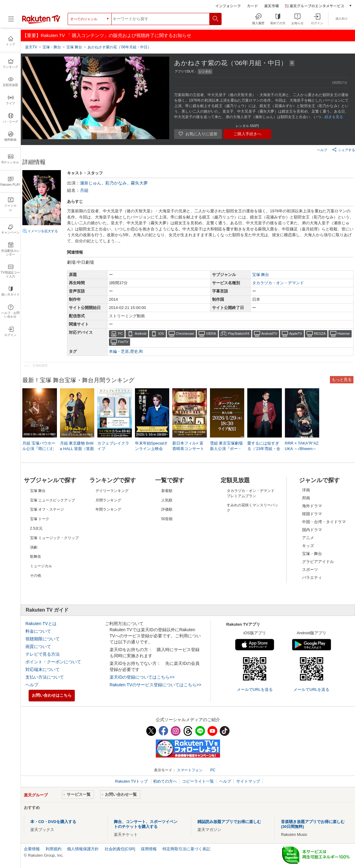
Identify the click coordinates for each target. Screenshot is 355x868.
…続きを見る (332, 117)
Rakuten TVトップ (132, 781)
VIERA (211, 333)
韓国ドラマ (312, 514)
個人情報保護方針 (83, 849)
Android (140, 333)
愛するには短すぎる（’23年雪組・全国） (264, 449)
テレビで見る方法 (43, 654)
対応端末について (43, 669)
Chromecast (185, 333)
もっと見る (342, 380)
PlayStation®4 (239, 333)
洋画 (306, 490)
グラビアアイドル (318, 562)
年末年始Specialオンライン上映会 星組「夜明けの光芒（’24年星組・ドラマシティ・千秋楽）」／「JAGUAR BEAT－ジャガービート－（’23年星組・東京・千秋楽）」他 (152, 449)
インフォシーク (228, 6)
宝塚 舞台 (261, 275)
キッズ (308, 546)
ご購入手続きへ (247, 134)
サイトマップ (248, 781)
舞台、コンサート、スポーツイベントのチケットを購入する (146, 824)
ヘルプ (322, 150)
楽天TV (31, 47)
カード (252, 6)
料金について (38, 631)
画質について (38, 646)
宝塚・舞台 (312, 554)
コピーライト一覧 (198, 781)
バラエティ (312, 577)
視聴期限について (43, 639)
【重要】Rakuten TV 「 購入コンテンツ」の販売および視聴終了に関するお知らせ (107, 35)
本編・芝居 (119, 351)
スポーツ (310, 570)
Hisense (344, 333)
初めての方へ (165, 781)
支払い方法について (45, 677)
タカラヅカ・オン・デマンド (278, 283)
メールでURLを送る (255, 689)
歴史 (134, 351)
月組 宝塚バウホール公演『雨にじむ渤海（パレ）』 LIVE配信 (39, 449)
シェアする (344, 150)
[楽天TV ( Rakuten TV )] (41, 21)
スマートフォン (190, 770)
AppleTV (296, 333)
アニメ (308, 538)
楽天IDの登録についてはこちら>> (142, 677)
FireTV (123, 342)
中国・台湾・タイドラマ (324, 522)
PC (120, 333)
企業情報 (32, 849)
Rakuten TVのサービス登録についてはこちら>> (155, 685)
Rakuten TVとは (41, 624)
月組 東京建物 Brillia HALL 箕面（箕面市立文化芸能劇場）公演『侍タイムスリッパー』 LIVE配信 (77, 449)
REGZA (320, 333)
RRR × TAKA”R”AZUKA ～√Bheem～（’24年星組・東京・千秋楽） (302, 449)
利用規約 (54, 849)
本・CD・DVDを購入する (53, 822)
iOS (161, 333)
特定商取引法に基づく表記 (186, 849)
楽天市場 (271, 6)
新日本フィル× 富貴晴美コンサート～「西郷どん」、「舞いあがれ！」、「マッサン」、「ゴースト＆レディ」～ (188, 449)
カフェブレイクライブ (113, 446)
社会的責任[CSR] (120, 849)
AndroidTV (269, 333)
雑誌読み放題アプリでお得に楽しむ (229, 822)
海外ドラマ (312, 506)
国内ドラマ (312, 530)
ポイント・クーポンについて (53, 662)
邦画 (306, 498)
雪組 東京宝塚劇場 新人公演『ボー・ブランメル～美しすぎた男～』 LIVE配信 (227, 449)
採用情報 (149, 849)
